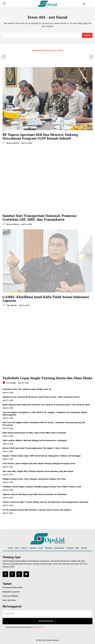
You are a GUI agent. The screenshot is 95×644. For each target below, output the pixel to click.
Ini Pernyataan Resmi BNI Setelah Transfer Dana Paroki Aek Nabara (37, 510)
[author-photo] (4, 143)
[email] (47, 613)
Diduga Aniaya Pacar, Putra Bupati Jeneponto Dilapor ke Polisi (34, 479)
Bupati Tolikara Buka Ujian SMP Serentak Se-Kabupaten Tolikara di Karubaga (41, 456)
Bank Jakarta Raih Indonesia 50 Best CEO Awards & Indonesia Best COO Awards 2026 (46, 405)
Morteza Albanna (13, 143)
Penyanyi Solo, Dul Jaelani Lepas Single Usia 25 (27, 389)
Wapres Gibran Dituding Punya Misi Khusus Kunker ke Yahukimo (35, 494)
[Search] (87, 35)
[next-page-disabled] (91, 57)
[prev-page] (4, 57)
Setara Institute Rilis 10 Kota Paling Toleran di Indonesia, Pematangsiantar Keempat (45, 502)
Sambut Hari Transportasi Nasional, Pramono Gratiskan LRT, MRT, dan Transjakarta (40, 217)
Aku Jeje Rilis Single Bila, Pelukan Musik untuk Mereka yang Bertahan (38, 471)
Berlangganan (47, 621)
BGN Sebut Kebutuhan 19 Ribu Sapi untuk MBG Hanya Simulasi (34, 433)
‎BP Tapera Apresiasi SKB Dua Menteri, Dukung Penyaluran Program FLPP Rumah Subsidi (40, 136)
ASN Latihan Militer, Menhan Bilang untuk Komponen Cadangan (35, 440)
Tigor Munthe (12, 305)
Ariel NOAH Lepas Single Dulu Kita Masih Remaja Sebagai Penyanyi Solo (39, 463)
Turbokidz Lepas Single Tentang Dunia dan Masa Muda (47, 378)
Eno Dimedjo (11, 383)
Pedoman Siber (38, 627)
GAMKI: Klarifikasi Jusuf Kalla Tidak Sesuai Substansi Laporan (46, 299)
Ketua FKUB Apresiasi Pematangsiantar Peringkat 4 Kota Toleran (36, 448)
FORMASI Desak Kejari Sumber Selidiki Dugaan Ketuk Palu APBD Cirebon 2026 (42, 487)
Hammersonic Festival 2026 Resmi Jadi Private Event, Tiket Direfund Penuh (41, 397)
